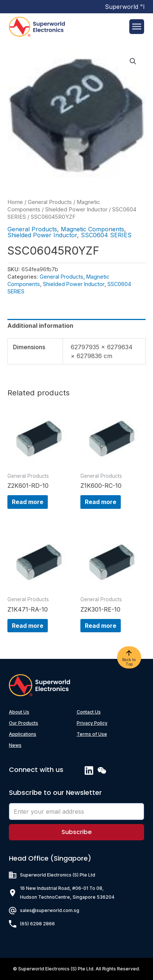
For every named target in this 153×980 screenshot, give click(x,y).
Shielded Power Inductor (76, 210)
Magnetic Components (92, 229)
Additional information (40, 326)
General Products (50, 202)
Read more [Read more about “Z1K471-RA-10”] (28, 626)
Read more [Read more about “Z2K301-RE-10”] (101, 626)
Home (15, 202)
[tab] (76, 326)
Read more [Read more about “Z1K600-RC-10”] (101, 502)
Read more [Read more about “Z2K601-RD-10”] (28, 502)
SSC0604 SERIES (106, 235)
